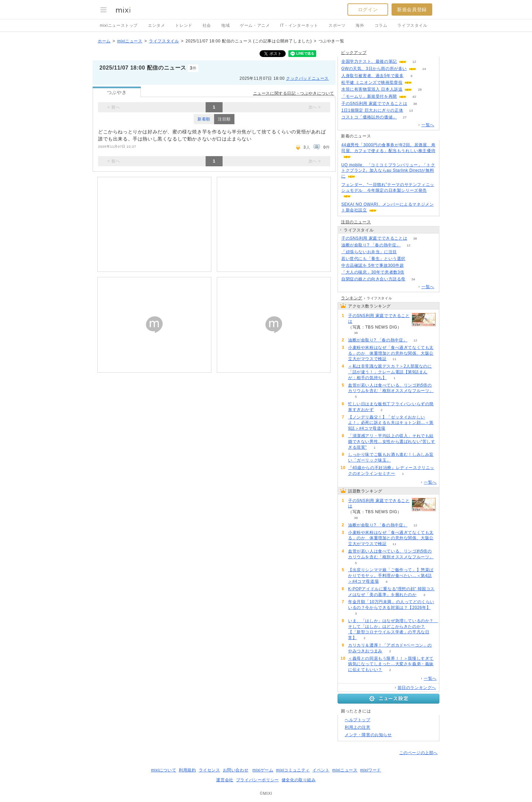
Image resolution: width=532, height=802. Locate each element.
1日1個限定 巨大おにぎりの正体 (372, 110)
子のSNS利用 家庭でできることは (374, 104)
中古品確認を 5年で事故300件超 (373, 265)
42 (414, 97)
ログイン (368, 10)
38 (415, 104)
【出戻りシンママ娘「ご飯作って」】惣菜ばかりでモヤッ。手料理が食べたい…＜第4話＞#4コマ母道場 (391, 576)
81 (413, 259)
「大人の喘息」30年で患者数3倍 (373, 272)
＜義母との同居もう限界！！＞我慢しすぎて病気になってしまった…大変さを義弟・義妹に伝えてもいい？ (391, 664)
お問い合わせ (236, 770)
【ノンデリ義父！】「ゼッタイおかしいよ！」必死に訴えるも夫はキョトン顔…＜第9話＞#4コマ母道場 (391, 423)
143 (405, 252)
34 (413, 279)
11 (394, 359)
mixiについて (164, 770)
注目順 (224, 119)
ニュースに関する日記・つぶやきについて (294, 93)
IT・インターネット (299, 25)
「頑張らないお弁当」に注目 (369, 252)
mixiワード (370, 770)
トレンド (184, 25)
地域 (225, 25)
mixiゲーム (263, 770)
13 (411, 110)
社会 (207, 25)
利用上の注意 (358, 727)
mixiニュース (130, 41)
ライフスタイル (412, 25)
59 (412, 272)
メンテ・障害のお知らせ (368, 735)
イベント (321, 770)
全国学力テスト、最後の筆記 (369, 61)
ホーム (104, 41)
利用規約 (187, 770)
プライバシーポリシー (258, 780)
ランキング (352, 298)
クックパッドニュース (307, 78)
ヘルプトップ (358, 720)
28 (420, 89)
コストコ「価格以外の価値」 (369, 117)
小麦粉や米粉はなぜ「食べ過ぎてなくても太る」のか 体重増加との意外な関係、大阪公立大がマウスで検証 (391, 353)
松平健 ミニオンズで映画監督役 (372, 82)
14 (424, 69)
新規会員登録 (412, 10)
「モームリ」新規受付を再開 (369, 96)
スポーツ (337, 25)
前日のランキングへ (417, 688)
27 (405, 117)
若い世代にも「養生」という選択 (373, 259)
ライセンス (210, 770)
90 (412, 266)
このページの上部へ (419, 753)
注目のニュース (356, 222)
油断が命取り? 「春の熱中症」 (371, 245)
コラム (381, 25)
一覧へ (428, 125)
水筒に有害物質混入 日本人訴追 (372, 89)
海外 (360, 25)
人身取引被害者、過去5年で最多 (373, 76)
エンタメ (156, 25)
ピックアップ (354, 53)
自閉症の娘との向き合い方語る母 (373, 279)
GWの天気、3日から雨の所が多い (374, 69)
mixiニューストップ (119, 25)
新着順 (204, 119)
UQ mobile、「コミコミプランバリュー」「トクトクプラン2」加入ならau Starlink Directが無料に (388, 171)
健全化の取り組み (299, 780)
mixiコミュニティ (293, 770)
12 (414, 62)
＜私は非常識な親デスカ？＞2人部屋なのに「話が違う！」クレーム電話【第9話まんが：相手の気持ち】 (390, 372)
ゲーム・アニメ (255, 25)
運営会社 (225, 780)
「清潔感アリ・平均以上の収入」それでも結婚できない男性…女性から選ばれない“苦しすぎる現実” (392, 442)
